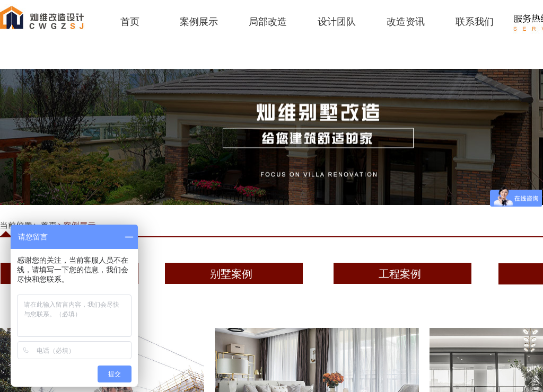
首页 (130, 22)
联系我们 (475, 22)
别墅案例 (231, 274)
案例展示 (199, 22)
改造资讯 (406, 22)
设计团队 (337, 22)
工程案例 (400, 274)
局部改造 (268, 22)
